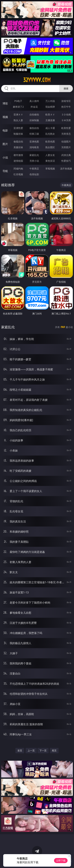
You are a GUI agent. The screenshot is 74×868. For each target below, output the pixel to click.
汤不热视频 (66, 169)
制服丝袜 (18, 134)
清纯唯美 (34, 147)
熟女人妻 (18, 120)
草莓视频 (50, 169)
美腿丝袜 (18, 147)
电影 (5, 130)
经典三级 (34, 134)
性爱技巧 (66, 161)
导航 (5, 171)
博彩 (5, 103)
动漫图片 (66, 142)
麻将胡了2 (18, 107)
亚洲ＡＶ (18, 114)
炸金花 (34, 107)
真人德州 (34, 101)
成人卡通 (50, 128)
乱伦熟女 (50, 134)
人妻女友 (50, 155)
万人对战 (50, 101)
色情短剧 (34, 174)
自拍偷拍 (34, 114)
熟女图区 (50, 147)
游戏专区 (66, 101)
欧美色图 (50, 142)
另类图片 (66, 147)
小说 (5, 157)
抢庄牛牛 (66, 107)
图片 (5, 144)
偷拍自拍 (34, 128)
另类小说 (34, 161)
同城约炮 (18, 169)
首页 (20, 750)
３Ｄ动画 (66, 114)
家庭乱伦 (34, 155)
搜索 (66, 88)
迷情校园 (18, 161)
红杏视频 (18, 174)
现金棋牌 (50, 107)
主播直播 (50, 120)
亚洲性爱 (18, 128)
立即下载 (61, 860)
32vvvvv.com (37, 80)
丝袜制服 (34, 120)
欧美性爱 (66, 128)
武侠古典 (66, 155)
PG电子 (18, 101)
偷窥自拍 (18, 142)
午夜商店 (34, 169)
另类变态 (66, 134)
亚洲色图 (34, 142)
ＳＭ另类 (66, 120)
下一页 (43, 750)
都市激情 (18, 155)
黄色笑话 (50, 161)
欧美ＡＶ (50, 114)
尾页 (54, 750)
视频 (5, 117)
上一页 (31, 750)
